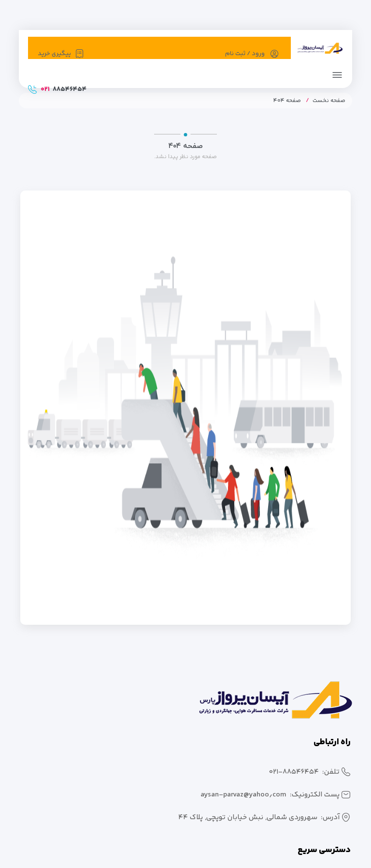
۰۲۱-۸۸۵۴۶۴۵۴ (294, 772)
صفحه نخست (329, 101)
